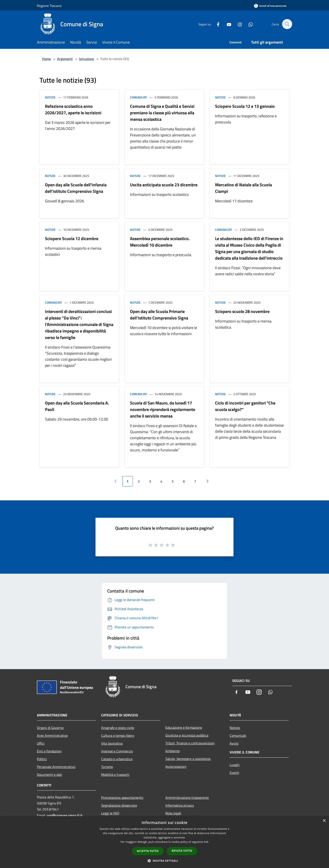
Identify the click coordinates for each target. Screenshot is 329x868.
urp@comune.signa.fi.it (65, 815)
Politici (42, 759)
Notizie (50, 97)
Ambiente (173, 751)
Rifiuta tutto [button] (182, 851)
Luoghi (235, 765)
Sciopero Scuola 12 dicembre (72, 238)
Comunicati (138, 97)
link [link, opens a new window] (206, 842)
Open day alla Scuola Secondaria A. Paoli (77, 406)
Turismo (107, 767)
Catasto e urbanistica (117, 759)
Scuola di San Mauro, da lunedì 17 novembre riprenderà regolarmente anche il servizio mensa (163, 409)
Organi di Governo (50, 728)
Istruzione (86, 59)
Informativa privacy (180, 805)
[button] (164, 861)
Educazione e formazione (184, 727)
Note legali (173, 813)
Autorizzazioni (176, 766)
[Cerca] (287, 24)
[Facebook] (216, 24)
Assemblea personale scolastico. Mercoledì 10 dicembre (160, 242)
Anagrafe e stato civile (118, 728)
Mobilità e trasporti (115, 775)
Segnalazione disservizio (119, 805)
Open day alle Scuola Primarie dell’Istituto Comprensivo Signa (159, 315)
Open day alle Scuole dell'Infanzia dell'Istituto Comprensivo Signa (76, 188)
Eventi (234, 773)
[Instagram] (237, 24)
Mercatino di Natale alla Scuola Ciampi (243, 188)
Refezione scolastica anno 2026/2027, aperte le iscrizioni (73, 109)
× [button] (324, 821)
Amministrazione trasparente (187, 798)
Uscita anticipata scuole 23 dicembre (164, 185)
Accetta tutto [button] (148, 851)
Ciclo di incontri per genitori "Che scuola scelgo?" (245, 406)
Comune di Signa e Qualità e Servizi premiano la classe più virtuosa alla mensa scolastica (162, 113)
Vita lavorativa (112, 743)
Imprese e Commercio (117, 751)
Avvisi (234, 743)
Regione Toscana (49, 6)
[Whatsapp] (248, 24)
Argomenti (65, 59)
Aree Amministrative (52, 735)
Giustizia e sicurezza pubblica (187, 735)
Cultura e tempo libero (118, 735)
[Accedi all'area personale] (270, 6)
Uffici (41, 743)
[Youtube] (227, 24)
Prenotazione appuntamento (122, 798)
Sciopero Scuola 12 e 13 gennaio (245, 106)
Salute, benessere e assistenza (188, 759)
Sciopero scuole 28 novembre (242, 311)
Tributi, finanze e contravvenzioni (190, 743)
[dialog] (164, 842)
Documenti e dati (49, 775)
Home (46, 59)
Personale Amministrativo (56, 767)
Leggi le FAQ (110, 813)
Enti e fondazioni (49, 751)
